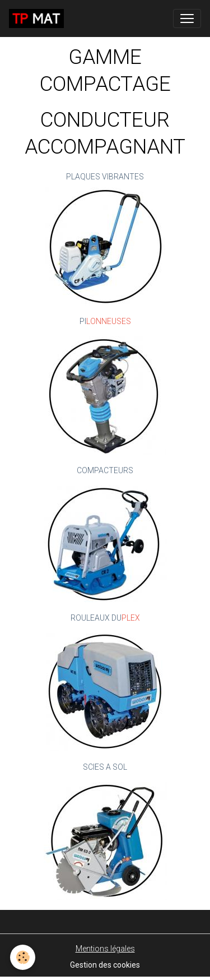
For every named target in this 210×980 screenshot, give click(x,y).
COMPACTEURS (105, 470)
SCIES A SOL (105, 767)
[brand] (39, 19)
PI (83, 321)
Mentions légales (105, 949)
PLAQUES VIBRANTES (105, 177)
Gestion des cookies (105, 965)
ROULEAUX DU (96, 618)
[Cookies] (23, 957)
